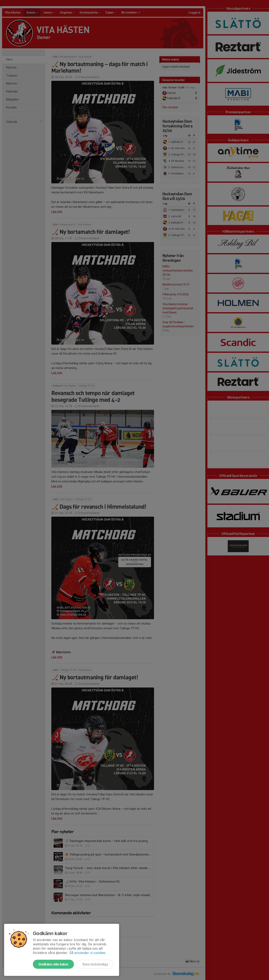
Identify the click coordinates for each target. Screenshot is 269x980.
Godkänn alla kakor (53, 964)
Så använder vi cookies (87, 953)
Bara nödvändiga (95, 964)
